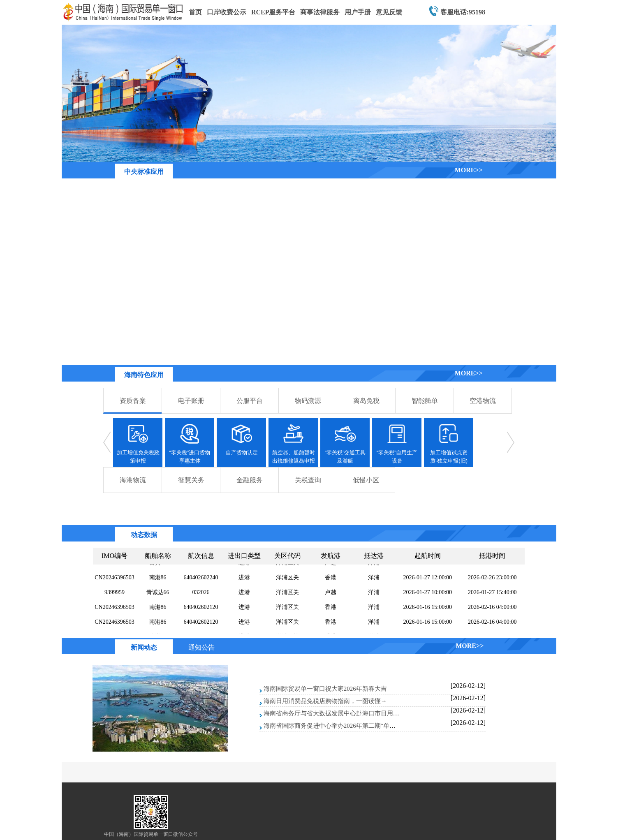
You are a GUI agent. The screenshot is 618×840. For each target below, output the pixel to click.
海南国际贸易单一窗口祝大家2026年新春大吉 (325, 689)
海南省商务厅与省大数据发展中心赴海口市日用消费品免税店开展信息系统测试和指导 (381, 713)
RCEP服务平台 (273, 12)
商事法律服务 (320, 12)
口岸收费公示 (227, 12)
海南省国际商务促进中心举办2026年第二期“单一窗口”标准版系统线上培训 (365, 726)
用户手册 (358, 12)
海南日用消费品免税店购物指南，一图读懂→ (325, 701)
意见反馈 (389, 12)
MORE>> (469, 170)
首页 (195, 12)
